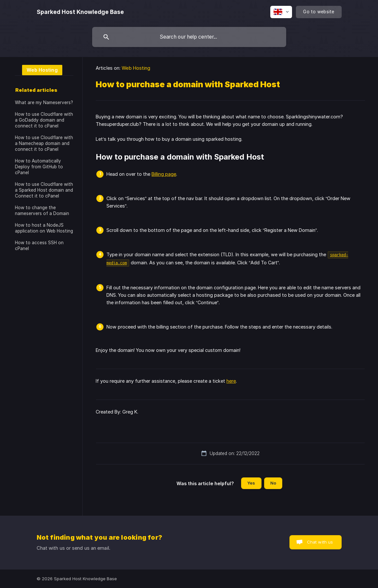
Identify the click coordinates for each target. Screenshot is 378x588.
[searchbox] (189, 37)
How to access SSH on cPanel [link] (39, 246)
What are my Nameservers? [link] (44, 102)
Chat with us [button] (320, 542)
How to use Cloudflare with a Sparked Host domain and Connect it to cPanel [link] (44, 190)
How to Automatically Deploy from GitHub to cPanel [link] (39, 167)
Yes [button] (251, 483)
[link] (39, 70)
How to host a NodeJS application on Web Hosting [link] (44, 228)
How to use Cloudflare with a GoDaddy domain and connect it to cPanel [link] (44, 120)
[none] (80, 12)
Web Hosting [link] (136, 68)
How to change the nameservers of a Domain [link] (42, 210)
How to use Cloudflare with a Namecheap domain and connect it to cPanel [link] (44, 143)
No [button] (273, 483)
